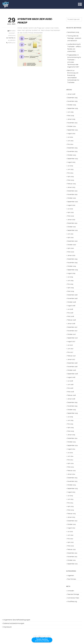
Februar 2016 (72, 395)
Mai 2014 (70, 460)
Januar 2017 (71, 359)
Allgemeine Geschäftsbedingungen (17, 620)
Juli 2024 (70, 137)
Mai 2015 (70, 424)
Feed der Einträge (73, 594)
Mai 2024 (70, 144)
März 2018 (71, 316)
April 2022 (71, 212)
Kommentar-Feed (73, 598)
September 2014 (73, 445)
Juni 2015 (70, 420)
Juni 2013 (70, 499)
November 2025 (72, 101)
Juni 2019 (70, 281)
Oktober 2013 (72, 485)
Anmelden (71, 591)
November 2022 (72, 194)
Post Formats (72, 579)
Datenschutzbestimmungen (14, 623)
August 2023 (71, 162)
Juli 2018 (70, 309)
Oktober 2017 (72, 334)
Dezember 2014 (72, 438)
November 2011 (72, 557)
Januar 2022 (71, 220)
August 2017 (71, 342)
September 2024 (73, 130)
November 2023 (72, 151)
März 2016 (71, 392)
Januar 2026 (71, 94)
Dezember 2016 (72, 363)
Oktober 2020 (72, 245)
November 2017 (72, 331)
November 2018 (72, 298)
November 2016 (72, 367)
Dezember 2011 (72, 553)
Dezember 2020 (72, 241)
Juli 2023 (70, 166)
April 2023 (71, 177)
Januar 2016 (71, 399)
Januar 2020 (71, 255)
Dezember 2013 (72, 478)
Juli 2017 (70, 345)
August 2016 (71, 377)
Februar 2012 (71, 549)
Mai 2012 (70, 539)
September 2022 (73, 202)
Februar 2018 (72, 320)
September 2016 (73, 374)
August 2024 (71, 134)
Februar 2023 (72, 184)
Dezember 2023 (72, 148)
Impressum (8, 627)
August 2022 (71, 205)
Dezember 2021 (72, 223)
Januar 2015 (71, 435)
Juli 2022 (70, 209)
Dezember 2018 (72, 295)
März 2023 (71, 180)
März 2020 (71, 252)
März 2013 (71, 510)
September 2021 (73, 230)
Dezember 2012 (72, 521)
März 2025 (71, 116)
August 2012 (71, 528)
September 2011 (72, 564)
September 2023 (73, 159)
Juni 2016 (70, 385)
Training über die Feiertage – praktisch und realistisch (74, 38)
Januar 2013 (71, 517)
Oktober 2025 (72, 105)
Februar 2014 (72, 471)
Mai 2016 (70, 388)
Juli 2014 (70, 453)
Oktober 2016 (72, 370)
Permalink (12, 43)
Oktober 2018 (72, 302)
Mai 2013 (70, 503)
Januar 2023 (71, 187)
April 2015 (71, 428)
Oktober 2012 (72, 524)
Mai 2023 (70, 173)
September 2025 (73, 108)
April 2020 (71, 248)
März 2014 (71, 467)
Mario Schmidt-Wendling (12, 33)
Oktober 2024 (72, 126)
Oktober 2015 (72, 410)
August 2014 (71, 449)
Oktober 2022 (72, 198)
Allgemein (12, 40)
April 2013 (70, 506)
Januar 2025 (71, 119)
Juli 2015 (70, 417)
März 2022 (71, 216)
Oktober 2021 (72, 227)
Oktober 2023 (72, 155)
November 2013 (72, 481)
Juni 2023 (70, 169)
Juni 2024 (70, 141)
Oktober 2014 (72, 442)
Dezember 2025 (72, 98)
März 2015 (71, 431)
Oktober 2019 (72, 266)
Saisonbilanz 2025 (73, 32)
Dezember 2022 (72, 191)
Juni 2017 (70, 349)
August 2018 (71, 306)
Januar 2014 (71, 474)
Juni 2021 (70, 234)
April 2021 (70, 238)
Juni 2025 (70, 112)
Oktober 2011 (71, 560)
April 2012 (70, 542)
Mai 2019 (70, 284)
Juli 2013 (70, 496)
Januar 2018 (71, 324)
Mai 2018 (70, 313)
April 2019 (71, 288)
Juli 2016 (70, 381)
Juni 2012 (70, 535)
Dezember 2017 (72, 327)
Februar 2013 (71, 514)
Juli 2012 (70, 532)
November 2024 (72, 123)
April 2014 (71, 463)
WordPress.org (72, 602)
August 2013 (71, 492)
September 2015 (73, 413)
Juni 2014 (70, 456)
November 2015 (72, 406)
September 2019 (73, 270)
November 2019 (72, 263)
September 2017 (73, 338)
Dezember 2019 (72, 259)
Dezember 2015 (72, 402)
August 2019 (71, 273)
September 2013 (73, 489)
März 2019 (71, 291)
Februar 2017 (72, 356)
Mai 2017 (70, 352)
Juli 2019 (70, 277)
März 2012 (71, 546)
